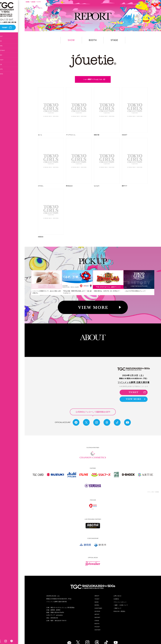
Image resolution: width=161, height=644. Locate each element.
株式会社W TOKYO (61, 614)
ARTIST (7, 55)
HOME (28, 2)
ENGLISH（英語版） (120, 605)
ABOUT (7, 36)
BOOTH (7, 69)
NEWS (6, 41)
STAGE (7, 64)
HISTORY (98, 623)
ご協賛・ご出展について (121, 598)
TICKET (137, 385)
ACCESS (7, 74)
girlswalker (60, 608)
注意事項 (116, 592)
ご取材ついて (118, 601)
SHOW (33, 2)
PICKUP (97, 620)
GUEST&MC (8, 50)
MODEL (7, 46)
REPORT (7, 60)
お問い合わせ (118, 589)
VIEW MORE (136, 392)
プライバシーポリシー (120, 595)
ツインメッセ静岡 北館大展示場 (134, 375)
